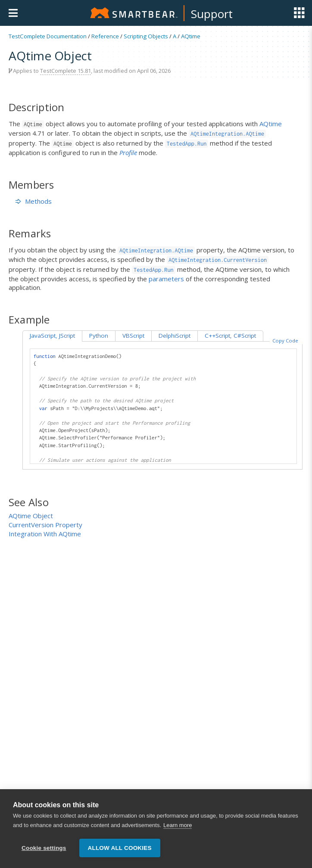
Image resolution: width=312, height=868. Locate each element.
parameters (166, 279)
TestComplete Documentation (48, 36)
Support (212, 14)
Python (99, 336)
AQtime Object (31, 516)
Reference (105, 36)
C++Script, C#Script (230, 336)
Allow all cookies (120, 854)
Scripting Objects (146, 36)
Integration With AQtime (45, 534)
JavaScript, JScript (52, 336)
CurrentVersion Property (45, 525)
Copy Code (285, 341)
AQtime (191, 36)
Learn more (178, 831)
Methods (34, 201)
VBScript (133, 336)
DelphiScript (175, 336)
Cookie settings (44, 854)
